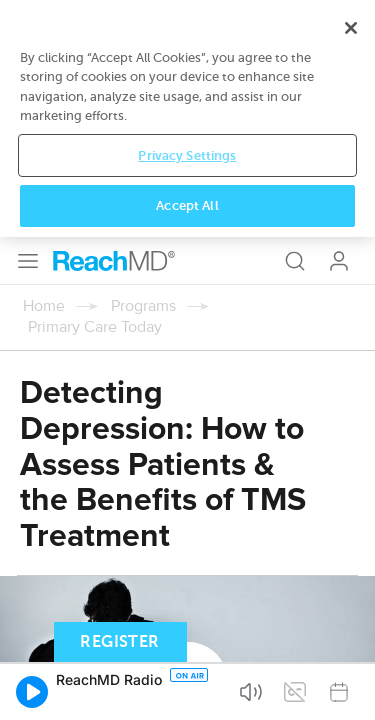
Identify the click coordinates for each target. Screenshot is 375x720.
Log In (339, 24)
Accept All (187, 689)
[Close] (351, 511)
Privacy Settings (187, 639)
